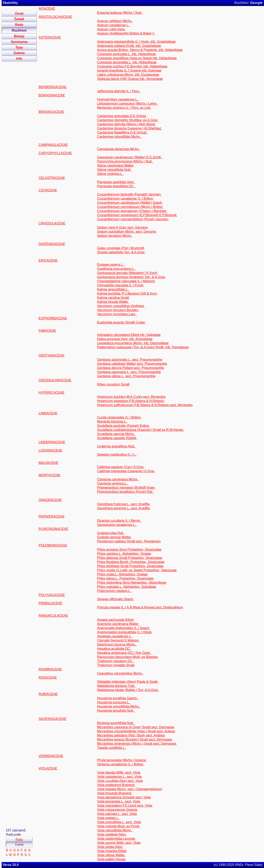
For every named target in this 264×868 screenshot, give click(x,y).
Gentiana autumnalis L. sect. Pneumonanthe (130, 360)
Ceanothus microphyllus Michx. (120, 673)
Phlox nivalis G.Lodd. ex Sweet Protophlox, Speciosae (137, 570)
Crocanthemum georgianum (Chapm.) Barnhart (132, 211)
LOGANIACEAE (50, 450)
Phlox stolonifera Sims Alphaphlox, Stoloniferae (132, 583)
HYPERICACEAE (51, 393)
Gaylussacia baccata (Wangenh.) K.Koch (128, 273)
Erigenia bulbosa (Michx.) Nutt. (120, 13)
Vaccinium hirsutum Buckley (118, 310)
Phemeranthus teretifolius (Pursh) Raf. (126, 492)
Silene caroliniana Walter (116, 165)
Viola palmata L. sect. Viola (117, 814)
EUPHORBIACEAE (53, 318)
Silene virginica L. (111, 174)
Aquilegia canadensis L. (115, 636)
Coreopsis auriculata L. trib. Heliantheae (127, 54)
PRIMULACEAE (50, 603)
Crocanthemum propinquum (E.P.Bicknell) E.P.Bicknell (137, 215)
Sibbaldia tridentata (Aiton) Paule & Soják (128, 682)
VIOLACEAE (48, 768)
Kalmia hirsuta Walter (113, 302)
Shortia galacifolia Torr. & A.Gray (121, 252)
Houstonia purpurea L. (114, 702)
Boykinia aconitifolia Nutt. (116, 723)
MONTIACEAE (49, 475)
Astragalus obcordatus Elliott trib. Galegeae (129, 335)
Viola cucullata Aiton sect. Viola (120, 781)
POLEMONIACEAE (53, 545)
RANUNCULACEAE (53, 616)
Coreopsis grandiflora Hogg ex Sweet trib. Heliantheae (137, 58)
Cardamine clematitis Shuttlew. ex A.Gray (128, 120)
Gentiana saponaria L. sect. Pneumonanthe (129, 372)
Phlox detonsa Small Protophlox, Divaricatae (130, 558)
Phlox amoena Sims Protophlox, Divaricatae (129, 550)
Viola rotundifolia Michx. (115, 830)
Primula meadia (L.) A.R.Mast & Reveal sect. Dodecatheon (140, 607)
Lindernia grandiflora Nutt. (117, 446)
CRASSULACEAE (52, 223)
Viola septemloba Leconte (117, 839)
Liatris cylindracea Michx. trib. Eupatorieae (128, 75)
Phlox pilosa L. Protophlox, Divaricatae (125, 578)
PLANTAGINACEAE (53, 529)
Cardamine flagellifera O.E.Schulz (122, 132)
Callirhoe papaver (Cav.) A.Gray (121, 467)
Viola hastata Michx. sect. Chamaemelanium (130, 789)
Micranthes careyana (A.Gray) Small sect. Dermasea (136, 727)
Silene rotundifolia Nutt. (115, 170)
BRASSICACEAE (51, 112)
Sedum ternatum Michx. (115, 236)
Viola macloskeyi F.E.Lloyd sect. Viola (125, 806)
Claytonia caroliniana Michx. (118, 479)
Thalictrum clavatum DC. (116, 661)
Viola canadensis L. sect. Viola (119, 777)
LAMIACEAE (48, 413)
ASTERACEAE (50, 37)
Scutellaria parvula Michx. (116, 434)
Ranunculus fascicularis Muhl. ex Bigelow (128, 657)
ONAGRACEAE (50, 500)
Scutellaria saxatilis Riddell (117, 438)
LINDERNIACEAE (52, 442)
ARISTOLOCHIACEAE (55, 17)
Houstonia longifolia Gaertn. (118, 698)
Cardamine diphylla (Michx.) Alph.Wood (126, 124)
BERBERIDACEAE (53, 87)
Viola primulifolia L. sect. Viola (119, 822)
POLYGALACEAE (52, 595)
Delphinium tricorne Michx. (117, 644)
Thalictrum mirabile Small (116, 665)
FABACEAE (47, 331)
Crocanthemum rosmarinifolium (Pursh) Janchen (133, 219)
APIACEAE (47, 9)
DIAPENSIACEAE (52, 244)
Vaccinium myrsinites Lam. (117, 314)
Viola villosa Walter (111, 855)
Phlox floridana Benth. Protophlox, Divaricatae (131, 562)
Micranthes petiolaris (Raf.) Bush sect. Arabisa (131, 735)
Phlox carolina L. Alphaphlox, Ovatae (124, 554)
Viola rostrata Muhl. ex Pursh (119, 826)
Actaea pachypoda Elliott (116, 620)
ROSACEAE (48, 678)
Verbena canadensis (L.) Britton (121, 764)
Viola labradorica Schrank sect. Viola (124, 797)
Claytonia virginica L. (113, 483)
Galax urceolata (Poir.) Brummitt (121, 248)
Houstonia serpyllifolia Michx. (119, 706)
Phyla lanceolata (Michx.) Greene (122, 760)
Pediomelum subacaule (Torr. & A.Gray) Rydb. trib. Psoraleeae (143, 347)
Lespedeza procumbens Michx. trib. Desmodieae (133, 343)
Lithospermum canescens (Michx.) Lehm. (128, 104)
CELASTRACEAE (52, 178)
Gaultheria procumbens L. (117, 269)
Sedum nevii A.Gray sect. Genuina (122, 227)
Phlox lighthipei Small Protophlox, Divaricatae (130, 566)
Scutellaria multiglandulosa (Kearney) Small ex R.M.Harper (141, 430)
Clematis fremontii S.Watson (118, 640)
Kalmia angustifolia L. (113, 289)
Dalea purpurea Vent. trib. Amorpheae (125, 339)
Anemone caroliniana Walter (118, 624)
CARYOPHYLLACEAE (55, 153)
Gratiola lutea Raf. (111, 533)
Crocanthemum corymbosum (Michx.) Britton (130, 207)
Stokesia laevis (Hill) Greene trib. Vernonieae (130, 79)
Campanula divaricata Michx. (119, 149)
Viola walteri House (112, 859)
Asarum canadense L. (114, 25)
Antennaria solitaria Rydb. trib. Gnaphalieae (129, 46)
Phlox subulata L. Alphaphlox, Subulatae (127, 587)
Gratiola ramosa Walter (114, 537)
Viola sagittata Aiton (112, 834)
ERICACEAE (48, 260)
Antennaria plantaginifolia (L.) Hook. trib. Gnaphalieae (136, 42)
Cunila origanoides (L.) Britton (119, 417)
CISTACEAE (48, 190)
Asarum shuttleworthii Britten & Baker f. (126, 33)
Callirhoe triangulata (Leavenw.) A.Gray (126, 471)
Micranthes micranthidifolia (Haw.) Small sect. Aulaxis (136, 731)
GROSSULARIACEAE (55, 380)
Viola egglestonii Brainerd (116, 785)
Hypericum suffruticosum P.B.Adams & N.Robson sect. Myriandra (145, 405)
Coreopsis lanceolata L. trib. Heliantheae (127, 62)
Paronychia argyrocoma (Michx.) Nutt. (125, 161)
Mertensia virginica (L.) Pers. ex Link (124, 108)
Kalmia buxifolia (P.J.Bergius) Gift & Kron (127, 293)
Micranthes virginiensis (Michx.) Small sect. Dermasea (137, 744)
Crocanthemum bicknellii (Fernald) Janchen (129, 194)
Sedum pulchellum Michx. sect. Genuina (127, 232)
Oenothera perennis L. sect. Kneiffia (123, 508)
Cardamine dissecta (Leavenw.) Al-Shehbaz (130, 128)
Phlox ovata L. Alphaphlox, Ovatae (122, 574)
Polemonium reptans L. (115, 591)
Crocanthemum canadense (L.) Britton (126, 199)
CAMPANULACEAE (53, 145)
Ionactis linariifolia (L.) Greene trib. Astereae (129, 71)
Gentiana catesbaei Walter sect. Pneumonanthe (132, 364)
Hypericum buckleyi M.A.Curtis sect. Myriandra (131, 397)
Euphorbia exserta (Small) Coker (122, 322)
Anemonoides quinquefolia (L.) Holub (125, 632)
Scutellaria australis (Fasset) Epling (123, 426)
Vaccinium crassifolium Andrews (121, 306)
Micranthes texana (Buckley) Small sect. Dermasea (135, 739)
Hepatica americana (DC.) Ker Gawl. (124, 653)
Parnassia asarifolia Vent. (116, 182)
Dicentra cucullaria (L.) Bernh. (119, 521)
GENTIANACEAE (51, 355)
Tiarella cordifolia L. (112, 748)
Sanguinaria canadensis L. (117, 525)
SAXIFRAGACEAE (52, 719)
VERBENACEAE (51, 756)
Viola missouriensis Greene (118, 810)
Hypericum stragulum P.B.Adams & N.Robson (131, 401)
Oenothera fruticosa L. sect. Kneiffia (123, 504)
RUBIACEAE (48, 694)
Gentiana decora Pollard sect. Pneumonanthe (131, 368)
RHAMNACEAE (50, 669)
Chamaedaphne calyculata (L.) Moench (126, 281)
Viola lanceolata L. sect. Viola (119, 801)
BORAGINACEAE (52, 95)
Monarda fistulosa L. (113, 422)
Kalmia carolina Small (113, 298)
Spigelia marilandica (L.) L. (117, 455)
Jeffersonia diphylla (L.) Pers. (119, 91)
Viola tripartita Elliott (112, 851)
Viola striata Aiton (110, 847)
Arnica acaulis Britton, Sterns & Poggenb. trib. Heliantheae (140, 50)
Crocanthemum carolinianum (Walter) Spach (130, 203)
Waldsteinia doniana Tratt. (117, 686)
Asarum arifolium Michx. (115, 21)
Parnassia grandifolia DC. (116, 186)
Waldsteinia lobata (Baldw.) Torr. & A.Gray (128, 690)
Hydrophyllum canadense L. (118, 99)
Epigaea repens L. (111, 265)
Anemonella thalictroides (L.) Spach (124, 628)
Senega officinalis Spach (116, 599)
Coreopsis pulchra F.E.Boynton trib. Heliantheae (132, 66)
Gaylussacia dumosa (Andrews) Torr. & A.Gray (132, 277)
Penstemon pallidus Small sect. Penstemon (129, 541)
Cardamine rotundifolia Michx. (119, 137)
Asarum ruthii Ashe (111, 29)
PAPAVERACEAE (52, 516)
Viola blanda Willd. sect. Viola (119, 773)
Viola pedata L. (109, 818)
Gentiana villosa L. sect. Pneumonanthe (126, 376)
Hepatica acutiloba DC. (114, 649)
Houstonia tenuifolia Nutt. (116, 711)
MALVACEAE (48, 463)
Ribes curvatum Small (114, 384)
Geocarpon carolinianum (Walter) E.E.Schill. (130, 157)
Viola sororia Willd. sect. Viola (119, 843)
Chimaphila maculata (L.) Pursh (121, 285)
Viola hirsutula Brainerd (115, 793)
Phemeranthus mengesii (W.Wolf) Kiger (126, 488)
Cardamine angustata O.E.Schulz (122, 116)
